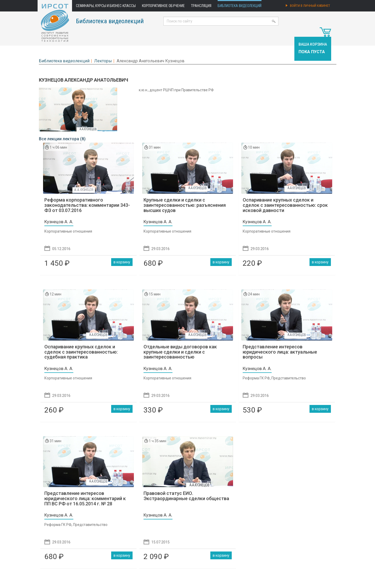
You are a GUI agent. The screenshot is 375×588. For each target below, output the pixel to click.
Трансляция (201, 6)
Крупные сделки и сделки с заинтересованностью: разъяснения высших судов (185, 205)
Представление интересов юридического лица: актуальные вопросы (280, 352)
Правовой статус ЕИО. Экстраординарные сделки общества (186, 496)
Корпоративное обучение (163, 6)
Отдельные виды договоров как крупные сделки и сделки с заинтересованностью (180, 352)
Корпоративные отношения (68, 231)
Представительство (289, 378)
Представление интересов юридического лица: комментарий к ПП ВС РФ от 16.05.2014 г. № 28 (85, 498)
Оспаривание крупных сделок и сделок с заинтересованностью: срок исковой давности (285, 205)
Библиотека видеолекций (240, 6)
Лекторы (103, 61)
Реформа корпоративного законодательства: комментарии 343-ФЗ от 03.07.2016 (87, 205)
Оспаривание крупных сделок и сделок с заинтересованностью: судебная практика (81, 352)
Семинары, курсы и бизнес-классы (106, 6)
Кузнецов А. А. (59, 222)
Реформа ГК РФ (256, 378)
